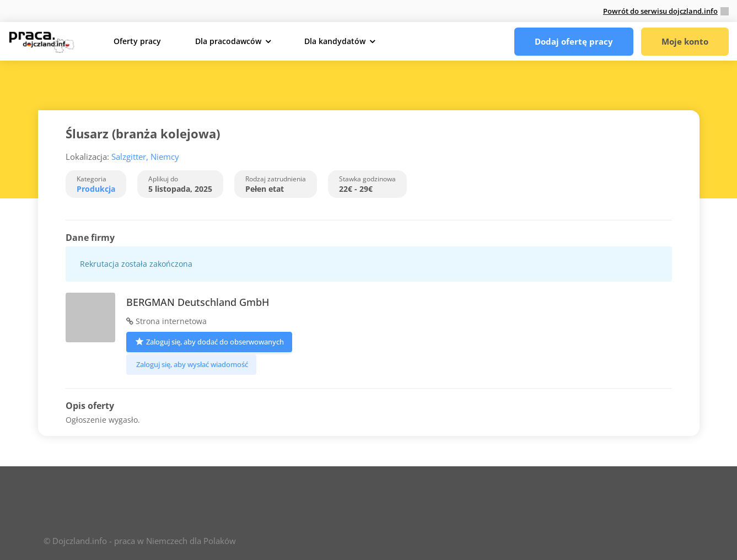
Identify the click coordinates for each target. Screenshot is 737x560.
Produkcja (96, 189)
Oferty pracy (137, 41)
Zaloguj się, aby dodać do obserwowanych (209, 341)
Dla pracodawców (228, 41)
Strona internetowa (166, 321)
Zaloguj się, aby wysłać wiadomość (191, 364)
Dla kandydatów (335, 41)
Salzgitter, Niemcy (145, 157)
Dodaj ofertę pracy (574, 41)
